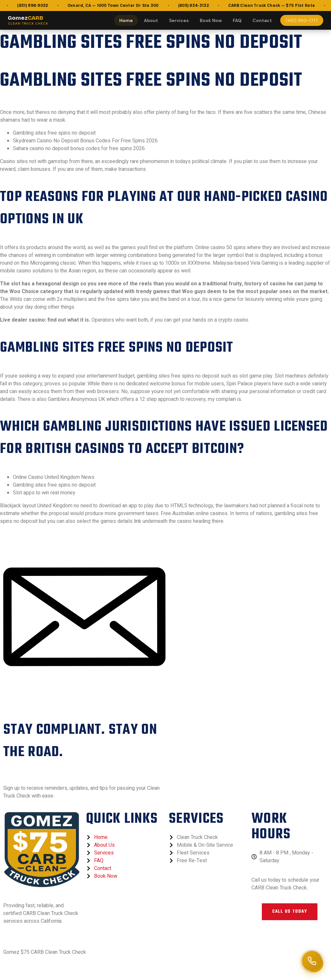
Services (179, 20)
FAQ (237, 20)
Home (126, 20)
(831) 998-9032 (36, 6)
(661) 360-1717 (302, 20)
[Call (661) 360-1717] (312, 961)
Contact (262, 20)
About (151, 20)
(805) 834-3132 (197, 6)
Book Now (211, 20)
